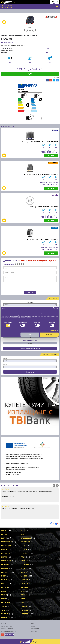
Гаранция (34, 631)
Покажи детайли (53, 330)
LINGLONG (25, 576)
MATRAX (4, 583)
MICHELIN (24, 583)
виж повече (51, 156)
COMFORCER (26, 542)
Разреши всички (49, 335)
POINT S (24, 595)
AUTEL (23, 534)
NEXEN (4, 591)
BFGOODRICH (26, 538)
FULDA (23, 557)
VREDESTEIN (25, 614)
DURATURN (5, 553)
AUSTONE (5, 534)
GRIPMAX (5, 568)
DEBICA (4, 549)
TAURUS (24, 606)
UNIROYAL (5, 614)
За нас (33, 626)
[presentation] (14, 287)
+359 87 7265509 (7, 6)
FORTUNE (5, 557)
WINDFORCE (6, 618)
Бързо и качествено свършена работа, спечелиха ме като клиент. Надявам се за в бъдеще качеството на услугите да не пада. (30, 493)
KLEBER (24, 568)
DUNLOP (24, 549)
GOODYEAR (25, 564)
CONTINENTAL (6, 546)
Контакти (34, 623)
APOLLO (4, 530)
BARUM (4, 538)
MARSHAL (5, 580)
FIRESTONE (25, 553)
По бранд (4, 623)
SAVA (23, 602)
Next (57, 486)
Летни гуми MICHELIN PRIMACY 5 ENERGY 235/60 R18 (40, 142)
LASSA (4, 576)
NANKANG (25, 587)
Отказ (30, 335)
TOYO (3, 610)
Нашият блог (10, 635)
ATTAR (23, 530)
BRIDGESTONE (7, 542)
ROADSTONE (6, 602)
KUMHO (24, 572)
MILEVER (5, 587)
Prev (54, 486)
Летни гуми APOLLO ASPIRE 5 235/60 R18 (44, 207)
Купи (30, 74)
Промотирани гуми (6, 626)
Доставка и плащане (7, 629)
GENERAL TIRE (7, 561)
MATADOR (25, 580)
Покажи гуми (30, 372)
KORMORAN (6, 572)
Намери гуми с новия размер (30, 348)
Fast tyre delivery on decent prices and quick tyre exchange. (30, 509)
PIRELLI (4, 595)
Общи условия (35, 629)
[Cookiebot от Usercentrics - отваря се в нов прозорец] (51, 308)
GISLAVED (24, 561)
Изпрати (30, 292)
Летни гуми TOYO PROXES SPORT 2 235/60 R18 (42, 239)
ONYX (23, 591)
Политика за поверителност (9, 631)
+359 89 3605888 (7, 8)
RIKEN (23, 599)
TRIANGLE (24, 610)
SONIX (4, 606)
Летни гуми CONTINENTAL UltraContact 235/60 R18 (41, 174)
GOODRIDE (5, 564)
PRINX (4, 599)
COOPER (24, 546)
